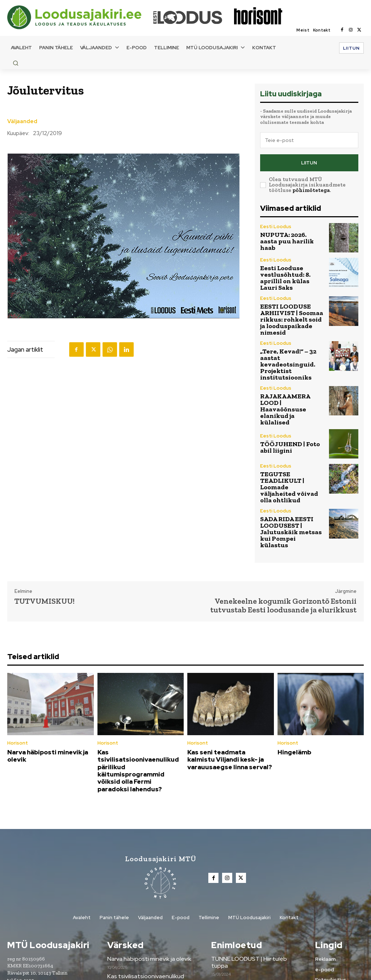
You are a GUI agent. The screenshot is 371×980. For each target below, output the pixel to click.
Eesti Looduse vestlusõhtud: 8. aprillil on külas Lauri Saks (289, 271)
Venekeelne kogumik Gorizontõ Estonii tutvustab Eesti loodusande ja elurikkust (283, 539)
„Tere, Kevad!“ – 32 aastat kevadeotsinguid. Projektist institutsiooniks (292, 338)
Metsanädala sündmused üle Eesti (253, 892)
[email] (309, 140)
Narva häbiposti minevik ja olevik (44, 689)
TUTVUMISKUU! (45, 535)
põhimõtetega (311, 187)
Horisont (17, 677)
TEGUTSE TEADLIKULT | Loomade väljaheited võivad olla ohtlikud (290, 437)
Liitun (309, 161)
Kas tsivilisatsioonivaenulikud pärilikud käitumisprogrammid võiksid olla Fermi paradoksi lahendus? (139, 695)
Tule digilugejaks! (232, 909)
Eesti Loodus (274, 229)
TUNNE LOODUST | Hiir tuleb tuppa (255, 875)
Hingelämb (292, 686)
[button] (16, 63)
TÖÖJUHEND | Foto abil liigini (289, 404)
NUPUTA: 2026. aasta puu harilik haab (292, 238)
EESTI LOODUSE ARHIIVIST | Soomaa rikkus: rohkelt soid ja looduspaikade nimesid (289, 304)
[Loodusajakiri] (80, 17)
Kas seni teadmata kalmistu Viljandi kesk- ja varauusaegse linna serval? (229, 692)
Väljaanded (22, 122)
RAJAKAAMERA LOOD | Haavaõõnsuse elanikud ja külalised (290, 371)
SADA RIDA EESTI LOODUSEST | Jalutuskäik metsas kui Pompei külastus (292, 471)
